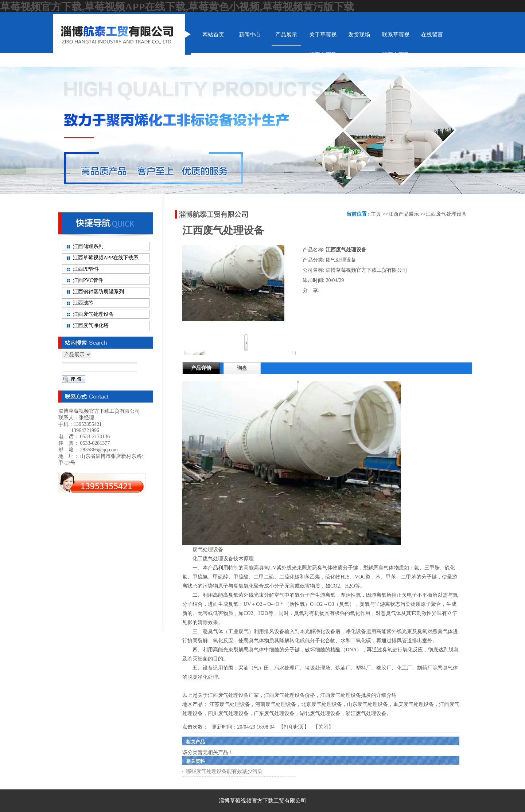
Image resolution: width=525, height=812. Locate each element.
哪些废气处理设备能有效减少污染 (224, 771)
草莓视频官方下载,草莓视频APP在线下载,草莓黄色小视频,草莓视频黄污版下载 (177, 7)
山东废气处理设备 (367, 704)
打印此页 (294, 727)
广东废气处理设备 (274, 713)
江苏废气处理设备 (230, 704)
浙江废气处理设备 (366, 713)
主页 (376, 214)
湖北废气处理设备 (320, 713)
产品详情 (201, 368)
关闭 (323, 727)
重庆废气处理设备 (413, 704)
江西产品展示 (404, 214)
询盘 (242, 368)
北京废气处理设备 (322, 704)
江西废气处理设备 (446, 214)
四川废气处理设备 (228, 713)
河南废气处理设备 (276, 704)
